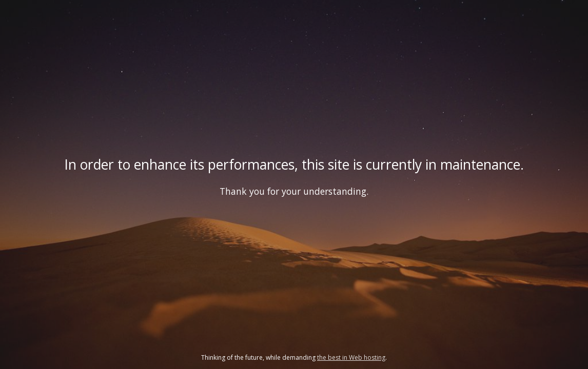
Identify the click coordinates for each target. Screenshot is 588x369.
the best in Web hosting (351, 357)
